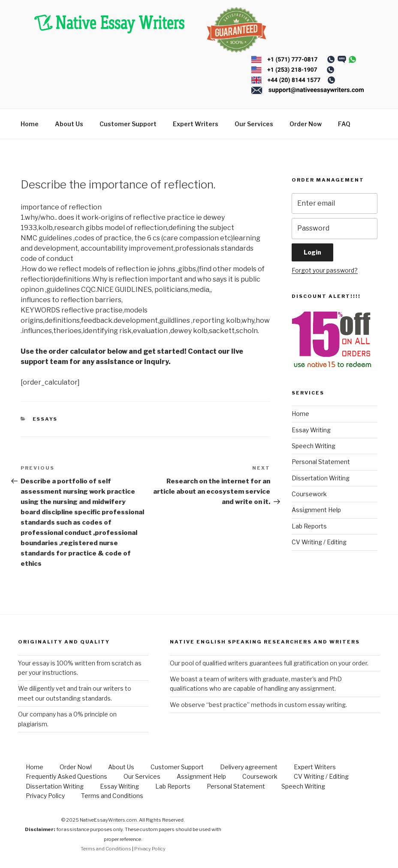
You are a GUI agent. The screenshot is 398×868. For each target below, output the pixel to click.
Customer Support (128, 124)
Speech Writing (314, 446)
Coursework (309, 494)
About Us (69, 124)
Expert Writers (196, 124)
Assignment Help (316, 510)
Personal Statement (321, 462)
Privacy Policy (45, 796)
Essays (45, 419)
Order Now (306, 124)
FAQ (344, 124)
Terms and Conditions (112, 796)
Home (30, 124)
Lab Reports (309, 526)
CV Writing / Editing (319, 542)
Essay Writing (311, 430)
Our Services (254, 124)
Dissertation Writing (321, 478)
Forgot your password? (325, 270)
